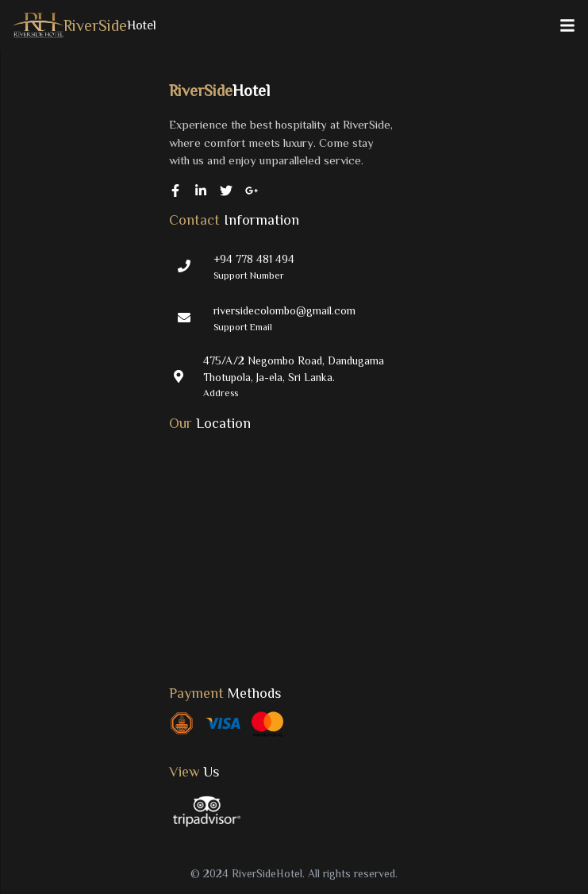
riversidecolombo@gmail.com (284, 310)
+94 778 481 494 (254, 259)
